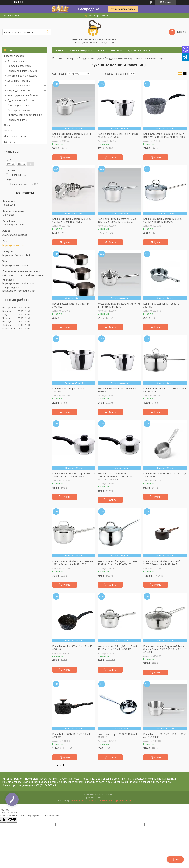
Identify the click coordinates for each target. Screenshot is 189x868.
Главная (59, 50)
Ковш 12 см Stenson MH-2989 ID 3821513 (161, 305)
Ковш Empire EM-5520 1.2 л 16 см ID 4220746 (72, 648)
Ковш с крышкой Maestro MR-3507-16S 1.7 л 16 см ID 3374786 (72, 220)
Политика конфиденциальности (115, 800)
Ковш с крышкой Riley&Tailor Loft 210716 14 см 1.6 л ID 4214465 (162, 563)
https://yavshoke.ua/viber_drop (19, 283)
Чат (175, 859)
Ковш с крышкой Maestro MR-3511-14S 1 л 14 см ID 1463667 (72, 135)
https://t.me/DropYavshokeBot (19, 291)
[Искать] (48, 32)
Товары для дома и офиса (22, 71)
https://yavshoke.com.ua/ (30, 275)
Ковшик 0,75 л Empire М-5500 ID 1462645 (70, 390)
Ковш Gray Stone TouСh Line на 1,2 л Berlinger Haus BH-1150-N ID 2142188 (164, 135)
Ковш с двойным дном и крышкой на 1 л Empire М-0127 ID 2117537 (74, 475)
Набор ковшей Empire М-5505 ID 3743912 (71, 305)
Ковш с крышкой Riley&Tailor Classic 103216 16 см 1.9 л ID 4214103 (118, 563)
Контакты (10, 142)
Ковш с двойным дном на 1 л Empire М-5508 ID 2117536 (118, 135)
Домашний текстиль (19, 81)
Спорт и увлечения (18, 105)
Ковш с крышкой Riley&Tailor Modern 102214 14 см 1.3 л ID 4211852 (73, 563)
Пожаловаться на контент (84, 800)
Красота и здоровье (19, 85)
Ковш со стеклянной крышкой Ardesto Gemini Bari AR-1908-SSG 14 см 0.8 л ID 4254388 (165, 649)
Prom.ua (110, 794)
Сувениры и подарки (19, 110)
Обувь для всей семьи (20, 90)
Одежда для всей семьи (21, 100)
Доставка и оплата (15, 136)
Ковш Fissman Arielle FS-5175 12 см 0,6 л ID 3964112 (165, 475)
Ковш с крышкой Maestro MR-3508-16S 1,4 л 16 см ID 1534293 (163, 220)
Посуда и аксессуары (19, 66)
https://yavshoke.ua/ (13, 245)
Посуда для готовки (116, 58)
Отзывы (9, 131)
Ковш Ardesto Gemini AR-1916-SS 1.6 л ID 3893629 (164, 390)
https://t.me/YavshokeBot (16, 255)
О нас (7, 125)
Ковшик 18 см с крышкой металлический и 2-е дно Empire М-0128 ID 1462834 (116, 476)
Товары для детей (18, 120)
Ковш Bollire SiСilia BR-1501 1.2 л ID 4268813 (72, 735)
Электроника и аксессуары (22, 76)
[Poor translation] (12, 820)
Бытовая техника (17, 61)
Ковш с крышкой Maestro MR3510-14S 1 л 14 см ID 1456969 (119, 305)
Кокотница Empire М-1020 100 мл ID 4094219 (118, 735)
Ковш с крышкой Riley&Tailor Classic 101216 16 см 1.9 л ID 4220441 (118, 648)
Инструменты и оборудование (25, 115)
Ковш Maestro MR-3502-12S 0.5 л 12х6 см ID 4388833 (165, 735)
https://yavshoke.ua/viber (16, 265)
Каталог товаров (14, 56)
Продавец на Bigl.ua (95, 797)
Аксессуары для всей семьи (23, 95)
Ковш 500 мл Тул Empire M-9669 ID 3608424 (117, 390)
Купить (67, 157)
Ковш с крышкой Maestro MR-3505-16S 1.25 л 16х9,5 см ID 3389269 (118, 220)
